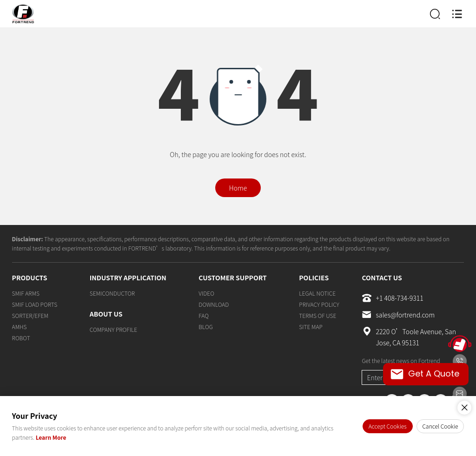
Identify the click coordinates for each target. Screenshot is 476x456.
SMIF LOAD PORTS (35, 304)
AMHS (20, 327)
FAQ (204, 315)
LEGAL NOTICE (317, 293)
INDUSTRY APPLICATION (128, 278)
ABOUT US (106, 314)
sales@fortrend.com (398, 315)
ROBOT (21, 338)
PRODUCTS (30, 278)
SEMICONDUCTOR (112, 293)
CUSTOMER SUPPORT (232, 278)
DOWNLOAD (214, 304)
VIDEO (206, 293)
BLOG (205, 327)
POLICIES (314, 278)
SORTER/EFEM (30, 315)
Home (238, 188)
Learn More (51, 437)
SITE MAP (311, 327)
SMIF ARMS (26, 293)
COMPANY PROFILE (113, 329)
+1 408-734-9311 (392, 298)
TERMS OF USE (317, 315)
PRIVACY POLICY (319, 304)
